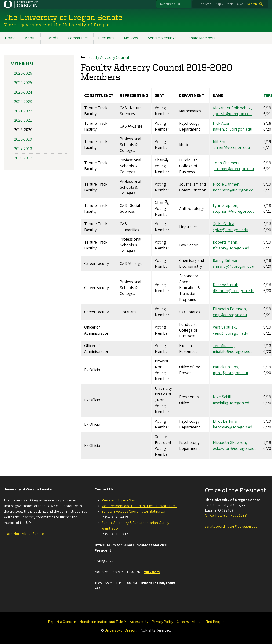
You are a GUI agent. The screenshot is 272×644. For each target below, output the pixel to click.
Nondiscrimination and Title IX (103, 622)
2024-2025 (23, 83)
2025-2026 (23, 73)
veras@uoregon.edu (231, 333)
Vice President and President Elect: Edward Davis (139, 506)
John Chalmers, (227, 163)
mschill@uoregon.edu (232, 403)
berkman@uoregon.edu (234, 427)
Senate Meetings (162, 38)
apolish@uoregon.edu (232, 114)
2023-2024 (23, 92)
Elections (106, 38)
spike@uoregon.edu (231, 230)
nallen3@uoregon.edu (233, 129)
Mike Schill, (223, 397)
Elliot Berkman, (226, 421)
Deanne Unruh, (226, 285)
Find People (215, 622)
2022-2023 (23, 102)
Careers (183, 622)
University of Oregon (120, 630)
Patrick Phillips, (226, 367)
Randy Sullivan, (226, 261)
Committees (78, 38)
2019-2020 (23, 130)
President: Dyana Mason (120, 500)
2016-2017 (23, 158)
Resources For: (171, 4)
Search (252, 4)
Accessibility (139, 622)
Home (10, 38)
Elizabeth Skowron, (230, 443)
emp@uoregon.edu (230, 315)
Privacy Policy (162, 622)
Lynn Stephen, (226, 206)
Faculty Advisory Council (108, 57)
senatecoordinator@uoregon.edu (231, 527)
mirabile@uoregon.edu (233, 352)
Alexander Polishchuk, (232, 108)
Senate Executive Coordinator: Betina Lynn (135, 512)
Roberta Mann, (226, 242)
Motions (131, 38)
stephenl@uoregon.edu (234, 211)
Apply (219, 4)
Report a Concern (62, 622)
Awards (52, 38)
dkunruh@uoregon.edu (234, 291)
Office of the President (235, 490)
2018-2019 (23, 139)
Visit (230, 4)
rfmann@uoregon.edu (232, 248)
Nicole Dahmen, (227, 184)
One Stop (205, 4)
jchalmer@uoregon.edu (233, 169)
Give (240, 4)
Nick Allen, (222, 123)
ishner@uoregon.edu (231, 148)
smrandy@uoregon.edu (234, 266)
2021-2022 (23, 111)
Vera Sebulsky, (226, 327)
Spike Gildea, (224, 224)
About (30, 38)
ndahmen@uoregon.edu (234, 190)
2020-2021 (23, 120)
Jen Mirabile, (224, 346)
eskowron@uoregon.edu (235, 448)
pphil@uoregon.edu (230, 373)
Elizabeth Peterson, (230, 309)
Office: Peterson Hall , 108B (226, 516)
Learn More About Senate (24, 534)
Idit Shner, (222, 142)
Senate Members (201, 38)
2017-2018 (23, 149)
